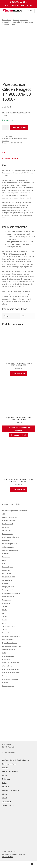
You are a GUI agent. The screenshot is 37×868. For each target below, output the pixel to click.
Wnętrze (5, 683)
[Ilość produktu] (6, 128)
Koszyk (29, 863)
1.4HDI (4, 620)
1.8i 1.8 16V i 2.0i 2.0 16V (10, 626)
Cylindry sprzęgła (8, 547)
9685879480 (18, 143)
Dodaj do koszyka (19, 127)
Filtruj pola (6, 554)
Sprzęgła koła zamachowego (12, 646)
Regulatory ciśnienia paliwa (11, 636)
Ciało (4, 514)
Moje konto (6, 779)
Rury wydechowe (8, 640)
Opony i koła (6, 531)
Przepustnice (6, 22)
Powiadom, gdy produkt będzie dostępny (19, 429)
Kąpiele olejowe (7, 567)
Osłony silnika (7, 580)
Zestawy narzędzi (8, 686)
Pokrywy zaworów (8, 590)
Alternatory (6, 540)
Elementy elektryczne (9, 521)
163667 (11, 143)
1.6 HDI (5, 623)
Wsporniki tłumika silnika (11, 669)
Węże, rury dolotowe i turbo (11, 663)
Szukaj (18, 865)
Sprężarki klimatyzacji (9, 643)
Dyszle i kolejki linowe (10, 517)
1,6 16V (5, 610)
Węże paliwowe (7, 659)
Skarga (5, 794)
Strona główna (7, 20)
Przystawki (6, 633)
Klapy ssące (6, 570)
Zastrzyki (5, 676)
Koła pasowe (7, 573)
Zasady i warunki (8, 806)
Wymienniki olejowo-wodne (11, 673)
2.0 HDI (5, 630)
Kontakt (5, 775)
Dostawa (5, 768)
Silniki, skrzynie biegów (10, 679)
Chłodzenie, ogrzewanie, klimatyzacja (15, 511)
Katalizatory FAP (8, 524)
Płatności (5, 787)
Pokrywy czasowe (8, 587)
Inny (4, 564)
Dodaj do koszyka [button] (18, 373)
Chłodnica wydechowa (10, 544)
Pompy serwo (7, 600)
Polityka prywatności (9, 764)
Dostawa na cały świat (10, 771)
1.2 (3, 613)
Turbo (4, 653)
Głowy (4, 560)
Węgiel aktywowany (9, 656)
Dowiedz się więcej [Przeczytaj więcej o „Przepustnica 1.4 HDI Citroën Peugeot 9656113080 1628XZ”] (18, 435)
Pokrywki (5, 583)
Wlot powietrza (7, 666)
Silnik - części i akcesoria (21, 20)
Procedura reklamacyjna (11, 790)
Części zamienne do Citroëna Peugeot (16, 760)
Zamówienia (7, 802)
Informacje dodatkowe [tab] (10, 158)
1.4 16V (5, 616)
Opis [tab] (4, 153)
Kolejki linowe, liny (8, 577)
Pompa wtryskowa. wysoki (11, 593)
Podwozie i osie (7, 534)
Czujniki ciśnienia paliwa (10, 550)
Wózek (5, 798)
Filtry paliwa (6, 557)
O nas (4, 783)
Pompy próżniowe (8, 597)
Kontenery (6, 527)
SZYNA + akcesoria (9, 649)
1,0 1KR (5, 606)
